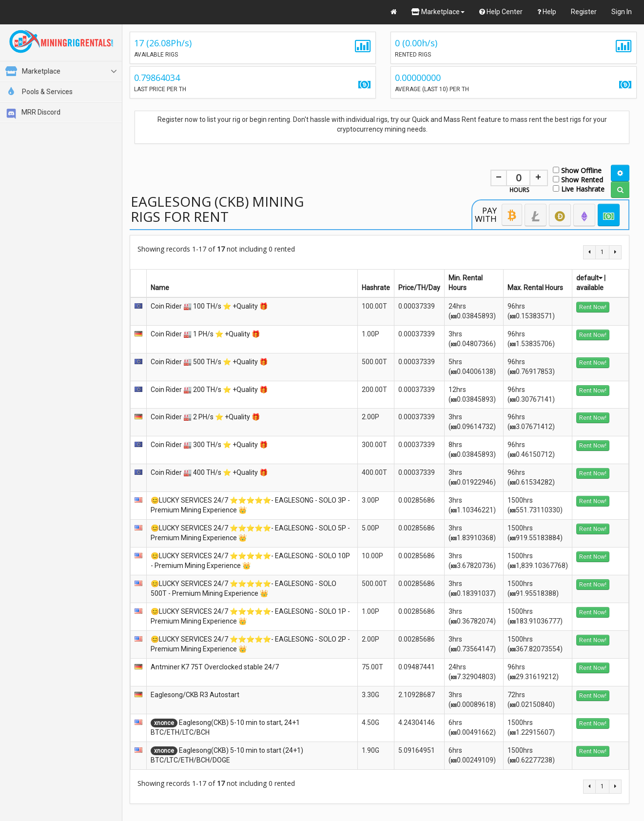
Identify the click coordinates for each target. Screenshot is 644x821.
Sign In (622, 12)
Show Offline (577, 170)
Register (584, 12)
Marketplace (438, 12)
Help (547, 12)
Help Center (501, 12)
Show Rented (578, 179)
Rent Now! (593, 307)
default (589, 278)
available (590, 288)
